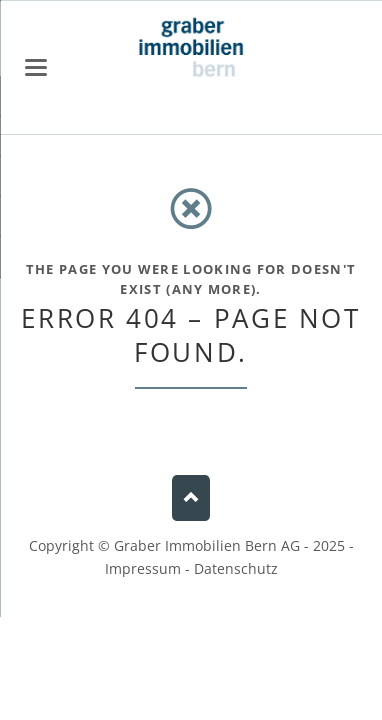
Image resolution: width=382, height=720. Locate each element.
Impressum (143, 568)
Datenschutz (236, 568)
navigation (36, 67)
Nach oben (190, 498)
